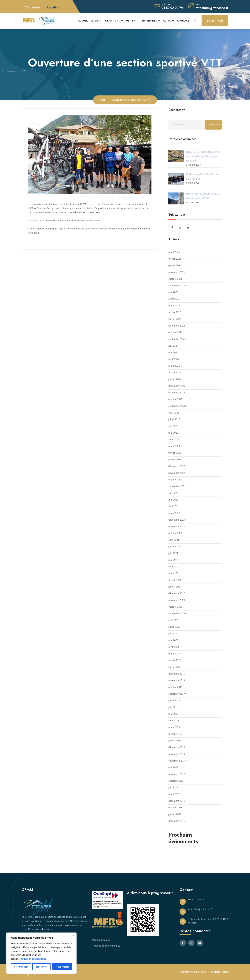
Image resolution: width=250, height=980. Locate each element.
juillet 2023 (174, 419)
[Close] (73, 935)
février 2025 (175, 312)
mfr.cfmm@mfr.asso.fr (212, 8)
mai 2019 (173, 714)
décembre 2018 (177, 747)
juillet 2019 (174, 701)
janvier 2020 (175, 667)
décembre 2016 (177, 801)
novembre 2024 (177, 326)
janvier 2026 (175, 265)
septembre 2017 (177, 781)
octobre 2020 (175, 607)
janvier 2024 (175, 379)
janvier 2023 (175, 460)
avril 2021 (174, 567)
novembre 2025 (177, 272)
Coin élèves (33, 7)
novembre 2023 (177, 393)
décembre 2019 (177, 674)
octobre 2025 (175, 279)
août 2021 (174, 540)
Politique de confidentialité (33, 959)
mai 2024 (173, 352)
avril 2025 (174, 299)
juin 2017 (173, 788)
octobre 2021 (175, 533)
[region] (41, 953)
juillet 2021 (174, 547)
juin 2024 (173, 346)
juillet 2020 (174, 627)
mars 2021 (174, 573)
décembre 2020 (177, 593)
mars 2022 (174, 513)
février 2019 (175, 734)
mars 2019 (174, 727)
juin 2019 (173, 707)
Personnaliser (21, 967)
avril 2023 (174, 439)
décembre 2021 (177, 520)
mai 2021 (173, 560)
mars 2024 (174, 366)
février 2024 (175, 373)
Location (53, 7)
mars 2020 (174, 654)
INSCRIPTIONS (215, 21)
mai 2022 (173, 500)
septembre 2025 (177, 286)
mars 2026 (174, 252)
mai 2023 (173, 433)
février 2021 (175, 580)
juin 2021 (173, 553)
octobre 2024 (175, 332)
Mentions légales (101, 940)
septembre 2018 (177, 761)
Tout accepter (62, 967)
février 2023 (175, 453)
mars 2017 (174, 794)
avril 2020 (174, 647)
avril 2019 (174, 721)
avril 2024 (174, 359)
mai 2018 (173, 767)
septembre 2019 (177, 694)
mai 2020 (173, 640)
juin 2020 (173, 634)
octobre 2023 (175, 399)
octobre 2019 (175, 687)
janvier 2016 (175, 814)
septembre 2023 (177, 406)
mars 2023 (174, 446)
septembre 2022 (177, 486)
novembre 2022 (177, 473)
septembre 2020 (177, 613)
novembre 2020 (177, 600)
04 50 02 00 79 (172, 8)
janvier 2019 (175, 741)
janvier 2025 (175, 319)
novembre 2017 (177, 774)
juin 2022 (173, 493)
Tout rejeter (41, 967)
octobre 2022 (175, 480)
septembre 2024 (177, 339)
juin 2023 (173, 426)
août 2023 (174, 413)
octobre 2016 (175, 808)
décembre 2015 (177, 821)
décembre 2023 (177, 386)
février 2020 (175, 660)
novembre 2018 (177, 754)
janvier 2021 (175, 587)
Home (102, 100)
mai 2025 (173, 292)
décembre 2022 (177, 466)
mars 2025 (174, 306)
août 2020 (174, 620)
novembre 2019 (177, 680)
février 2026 (175, 259)
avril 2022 (174, 506)
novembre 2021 (177, 526)
